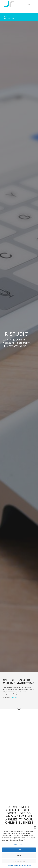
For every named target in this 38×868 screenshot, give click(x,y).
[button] (35, 828)
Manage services (19, 844)
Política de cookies (12, 865)
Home (5, 16)
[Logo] (16, 4)
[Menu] (32, 4)
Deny (19, 855)
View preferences (19, 861)
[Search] (28, 4)
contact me (13, 697)
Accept (19, 850)
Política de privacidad (25, 865)
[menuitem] (28, 4)
